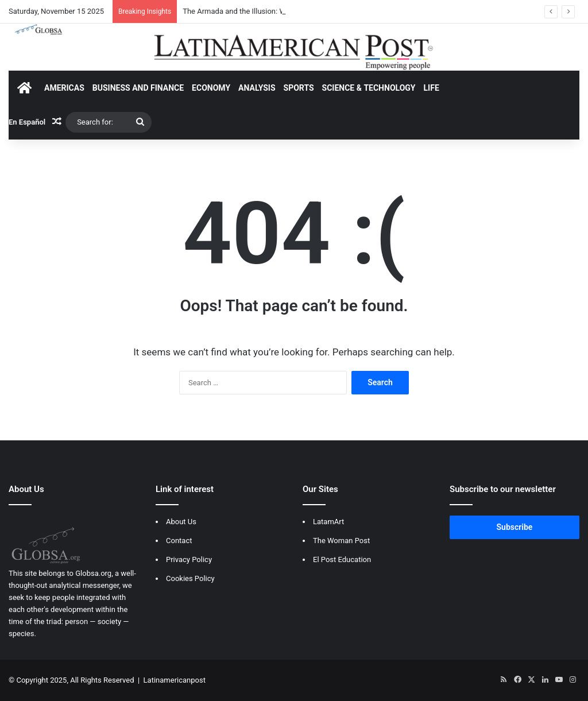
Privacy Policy (189, 559)
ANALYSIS (257, 88)
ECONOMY (211, 88)
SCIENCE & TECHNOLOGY (369, 88)
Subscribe (515, 527)
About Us (181, 522)
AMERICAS (64, 88)
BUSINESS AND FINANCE (138, 88)
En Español (27, 122)
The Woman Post (341, 541)
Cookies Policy (190, 578)
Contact (179, 541)
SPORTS (299, 88)
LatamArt (328, 522)
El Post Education (342, 559)
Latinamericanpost (175, 680)
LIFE (432, 88)
